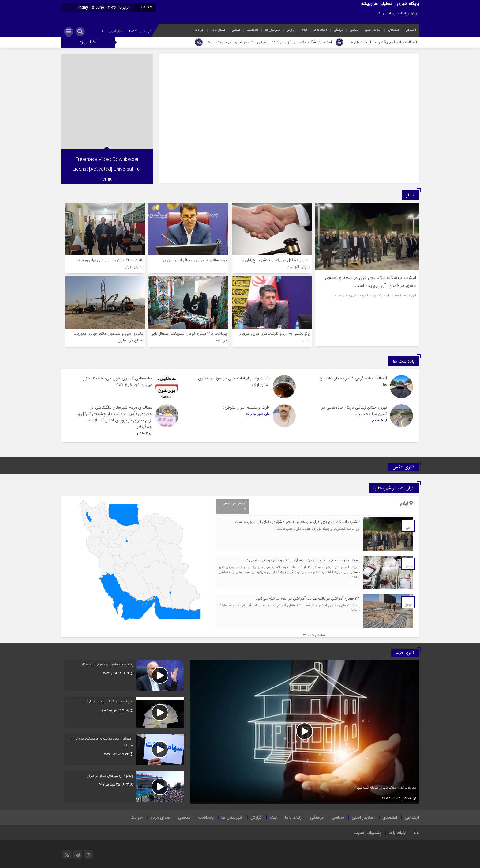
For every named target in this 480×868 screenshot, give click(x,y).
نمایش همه (314, 635)
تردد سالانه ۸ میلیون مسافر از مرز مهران (195, 260)
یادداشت (252, 30)
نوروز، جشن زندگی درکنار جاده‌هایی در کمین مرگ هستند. (354, 411)
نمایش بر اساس (234, 506)
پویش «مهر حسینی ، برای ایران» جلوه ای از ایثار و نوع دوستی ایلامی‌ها (303, 560)
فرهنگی (338, 30)
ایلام (304, 30)
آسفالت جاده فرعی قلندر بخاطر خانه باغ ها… (382, 42)
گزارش (291, 30)
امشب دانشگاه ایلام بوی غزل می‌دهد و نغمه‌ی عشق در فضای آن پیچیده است (269, 42)
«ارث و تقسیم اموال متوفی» (246, 407)
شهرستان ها (273, 30)
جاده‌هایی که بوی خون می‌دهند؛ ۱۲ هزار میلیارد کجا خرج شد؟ (118, 381)
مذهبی (236, 30)
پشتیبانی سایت (367, 833)
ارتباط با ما (320, 30)
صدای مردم (218, 30)
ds (416, 833)
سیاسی (354, 30)
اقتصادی (394, 30)
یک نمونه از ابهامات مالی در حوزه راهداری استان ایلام (234, 381)
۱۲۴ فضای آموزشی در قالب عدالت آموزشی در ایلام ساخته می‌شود (308, 598)
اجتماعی (411, 30)
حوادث (199, 30)
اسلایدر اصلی (373, 30)
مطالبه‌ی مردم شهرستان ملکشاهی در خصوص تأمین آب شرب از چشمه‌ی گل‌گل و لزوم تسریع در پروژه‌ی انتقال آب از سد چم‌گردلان (115, 417)
